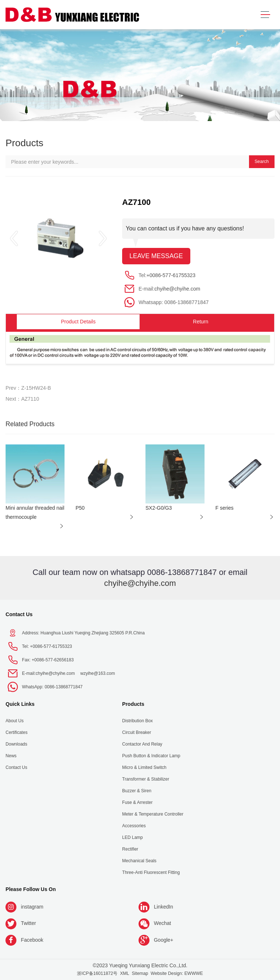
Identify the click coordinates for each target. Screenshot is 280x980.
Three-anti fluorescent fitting (151, 872)
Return (201, 322)
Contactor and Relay (142, 744)
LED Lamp (133, 837)
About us (14, 721)
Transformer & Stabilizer (146, 779)
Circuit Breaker (137, 732)
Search (262, 162)
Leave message (156, 256)
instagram (32, 907)
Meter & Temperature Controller (153, 814)
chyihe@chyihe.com (178, 289)
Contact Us (19, 614)
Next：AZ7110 (22, 399)
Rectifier (130, 849)
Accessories (134, 826)
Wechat (162, 923)
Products (133, 704)
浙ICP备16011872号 (97, 973)
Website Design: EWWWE (177, 973)
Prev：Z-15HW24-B (28, 388)
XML (125, 973)
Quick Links (20, 704)
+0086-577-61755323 (171, 275)
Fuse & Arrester (137, 802)
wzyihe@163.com (98, 673)
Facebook (32, 940)
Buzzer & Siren (137, 791)
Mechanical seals (139, 861)
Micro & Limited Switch (144, 767)
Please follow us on (31, 889)
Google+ (164, 940)
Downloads (16, 744)
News (11, 756)
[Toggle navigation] (265, 15)
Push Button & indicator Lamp (151, 756)
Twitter (28, 923)
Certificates (16, 732)
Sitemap (140, 973)
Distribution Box (137, 721)
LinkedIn (164, 907)
